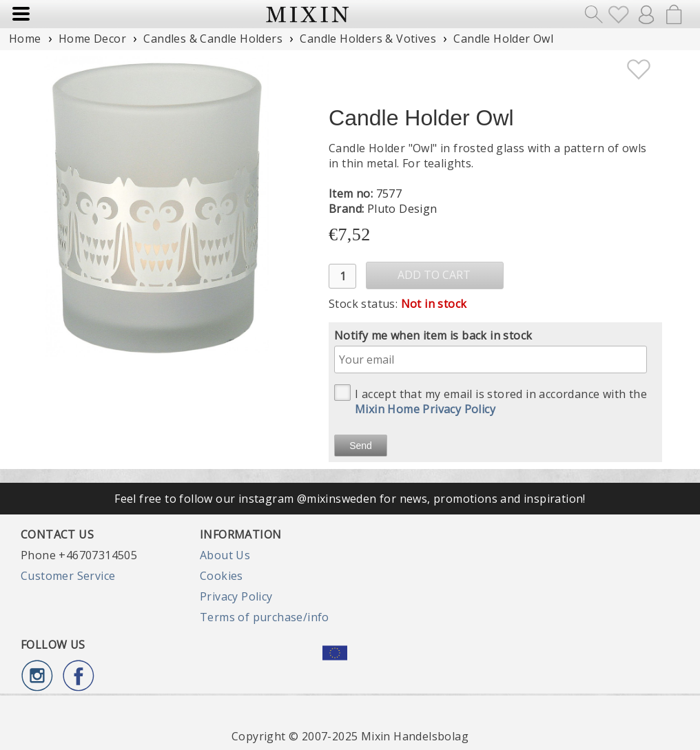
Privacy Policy (236, 596)
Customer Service (68, 576)
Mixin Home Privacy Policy (425, 409)
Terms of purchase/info (265, 617)
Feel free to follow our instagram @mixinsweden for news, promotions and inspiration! (350, 499)
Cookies (222, 576)
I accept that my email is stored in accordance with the (491, 400)
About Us (225, 555)
